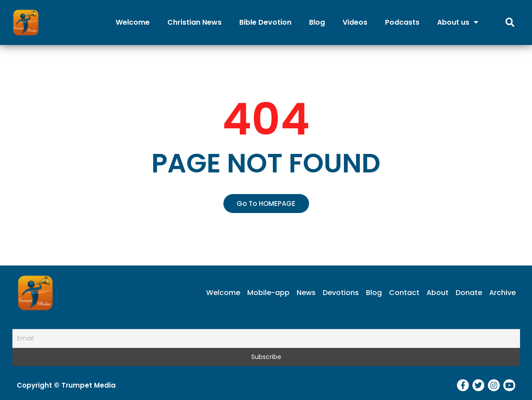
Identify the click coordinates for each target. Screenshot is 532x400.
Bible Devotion (265, 22)
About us (458, 22)
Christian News (194, 22)
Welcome (133, 22)
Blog (317, 22)
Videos (355, 22)
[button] (266, 204)
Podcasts (402, 22)
